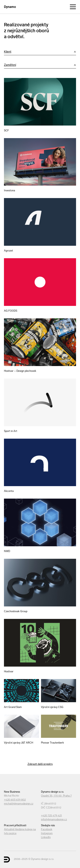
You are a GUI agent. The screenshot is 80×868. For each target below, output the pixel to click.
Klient (8, 52)
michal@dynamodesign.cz (19, 804)
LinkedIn (46, 837)
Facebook (47, 829)
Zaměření (10, 65)
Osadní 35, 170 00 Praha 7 (56, 796)
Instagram (47, 833)
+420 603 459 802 (15, 800)
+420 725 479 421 (51, 815)
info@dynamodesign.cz (54, 819)
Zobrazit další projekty (40, 764)
